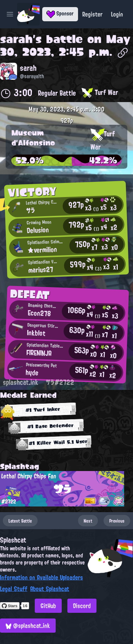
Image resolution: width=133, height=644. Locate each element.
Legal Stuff (14, 589)
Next (88, 521)
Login (117, 14)
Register (92, 14)
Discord (82, 606)
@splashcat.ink (28, 626)
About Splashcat (50, 589)
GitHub (48, 606)
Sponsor (60, 13)
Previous (117, 521)
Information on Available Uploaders (41, 577)
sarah (16, 39)
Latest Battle (20, 521)
